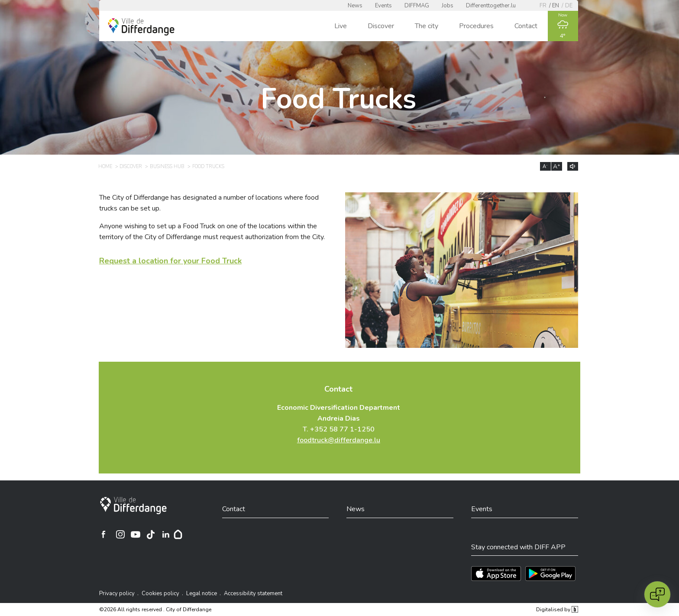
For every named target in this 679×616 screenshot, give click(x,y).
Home (105, 167)
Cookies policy (160, 593)
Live (341, 26)
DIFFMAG (417, 6)
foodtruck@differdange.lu (339, 440)
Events (383, 6)
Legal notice (202, 593)
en (556, 6)
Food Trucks (208, 167)
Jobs (448, 6)
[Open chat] (657, 594)
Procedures (476, 26)
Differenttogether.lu (491, 6)
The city (427, 26)
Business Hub (167, 167)
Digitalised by (557, 610)
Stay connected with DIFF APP (518, 547)
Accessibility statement (253, 593)
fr (543, 6)
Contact (526, 26)
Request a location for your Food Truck (170, 261)
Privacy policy (117, 593)
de (569, 6)
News (355, 6)
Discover (381, 26)
